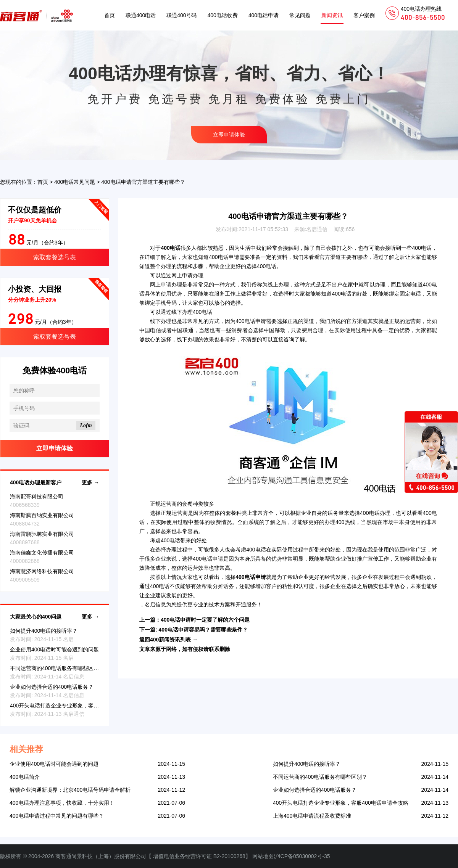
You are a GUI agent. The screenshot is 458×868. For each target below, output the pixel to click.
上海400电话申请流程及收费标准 (312, 816)
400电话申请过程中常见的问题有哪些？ (57, 816)
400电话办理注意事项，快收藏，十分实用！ (62, 803)
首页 (110, 15)
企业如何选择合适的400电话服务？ (52, 687)
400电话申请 (264, 15)
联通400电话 (141, 15)
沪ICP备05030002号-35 (302, 856)
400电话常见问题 (75, 182)
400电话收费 (222, 15)
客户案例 (364, 15)
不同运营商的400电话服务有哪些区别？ (57, 668)
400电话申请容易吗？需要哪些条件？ (203, 630)
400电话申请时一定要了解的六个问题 (205, 620)
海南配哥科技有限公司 (37, 497)
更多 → (90, 482)
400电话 (422, 248)
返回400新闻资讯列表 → (169, 640)
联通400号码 (181, 15)
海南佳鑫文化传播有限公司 (42, 553)
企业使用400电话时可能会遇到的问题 (54, 649)
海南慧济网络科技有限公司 (42, 571)
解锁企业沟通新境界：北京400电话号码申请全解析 (70, 790)
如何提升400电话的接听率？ (44, 631)
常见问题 (300, 15)
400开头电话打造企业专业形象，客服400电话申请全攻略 (78, 706)
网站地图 (263, 856)
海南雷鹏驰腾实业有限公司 (42, 534)
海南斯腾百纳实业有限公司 (42, 515)
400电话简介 (25, 777)
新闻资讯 (332, 15)
